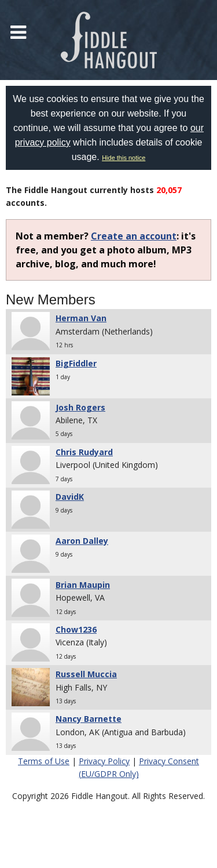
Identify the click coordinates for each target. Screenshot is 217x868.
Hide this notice (124, 158)
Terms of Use (44, 761)
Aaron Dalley (82, 541)
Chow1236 (76, 629)
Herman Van (81, 318)
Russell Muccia (86, 674)
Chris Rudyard (84, 452)
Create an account (134, 236)
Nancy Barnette (89, 719)
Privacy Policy (104, 761)
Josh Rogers (80, 407)
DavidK (70, 497)
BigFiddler (76, 363)
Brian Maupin (83, 585)
